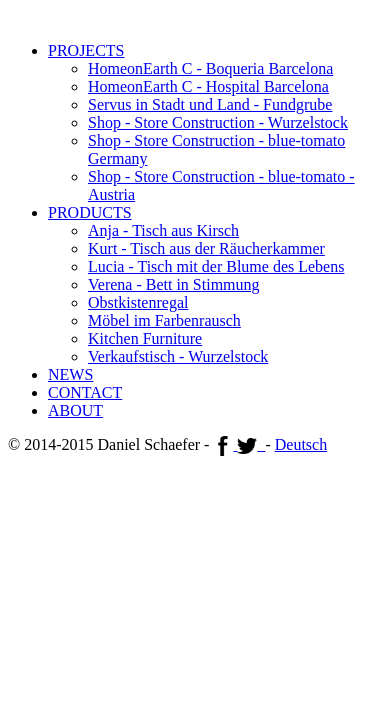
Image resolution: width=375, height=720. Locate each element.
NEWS (70, 374)
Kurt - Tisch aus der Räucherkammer (206, 248)
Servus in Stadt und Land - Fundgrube (210, 104)
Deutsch (301, 444)
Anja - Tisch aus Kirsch (163, 230)
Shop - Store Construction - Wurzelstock (218, 122)
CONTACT (85, 392)
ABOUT (75, 410)
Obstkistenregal (138, 302)
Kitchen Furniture (145, 338)
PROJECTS (86, 50)
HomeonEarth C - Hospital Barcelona (208, 86)
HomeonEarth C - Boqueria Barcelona (210, 68)
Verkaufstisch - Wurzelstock (178, 356)
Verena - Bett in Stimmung (174, 284)
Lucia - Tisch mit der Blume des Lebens (216, 266)
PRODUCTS (90, 212)
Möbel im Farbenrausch (164, 320)
